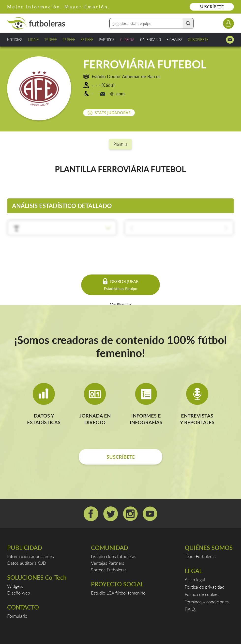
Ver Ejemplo (120, 304)
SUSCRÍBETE (212, 7)
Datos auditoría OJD (27, 563)
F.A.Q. (190, 609)
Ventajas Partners (108, 563)
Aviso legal (195, 580)
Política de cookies (202, 594)
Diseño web (19, 593)
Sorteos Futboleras (109, 570)
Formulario (17, 616)
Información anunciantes (30, 556)
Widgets (15, 586)
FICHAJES (174, 40)
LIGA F (33, 40)
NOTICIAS (15, 40)
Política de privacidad (205, 587)
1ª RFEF (51, 40)
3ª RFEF (87, 40)
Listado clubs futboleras (114, 556)
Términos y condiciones (207, 602)
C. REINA (127, 40)
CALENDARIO (151, 40)
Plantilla (120, 144)
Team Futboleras (200, 556)
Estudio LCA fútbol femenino (118, 593)
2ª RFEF (69, 40)
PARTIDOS (107, 40)
